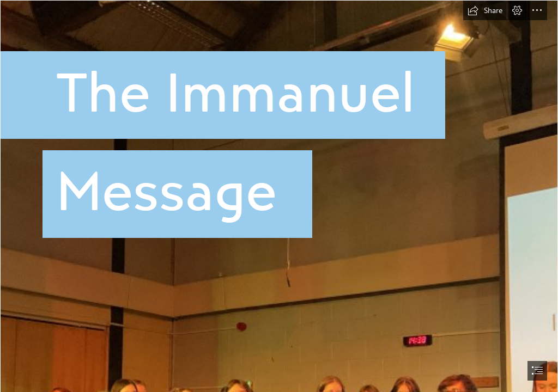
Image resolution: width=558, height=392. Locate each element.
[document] (279, 196)
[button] (485, 10)
